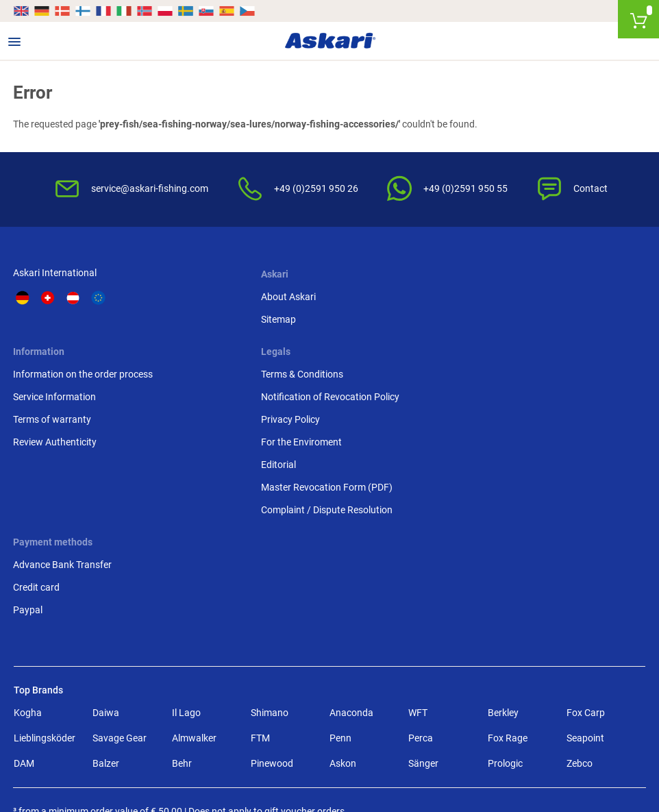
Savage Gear (120, 664)
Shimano (270, 639)
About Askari (203, 301)
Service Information (379, 323)
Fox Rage (508, 664)
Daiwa (106, 639)
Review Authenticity (380, 369)
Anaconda (351, 639)
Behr (182, 689)
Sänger (423, 689)
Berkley (503, 639)
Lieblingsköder (45, 664)
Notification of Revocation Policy (569, 323)
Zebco (580, 689)
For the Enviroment (540, 369)
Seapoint (585, 664)
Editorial (518, 391)
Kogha (28, 639)
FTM (260, 664)
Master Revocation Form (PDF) (566, 414)
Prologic (505, 689)
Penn (340, 664)
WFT (418, 639)
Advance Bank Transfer (63, 490)
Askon (343, 689)
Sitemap (194, 323)
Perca (421, 664)
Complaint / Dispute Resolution (566, 436)
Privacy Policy (530, 346)
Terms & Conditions (541, 301)
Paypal (28, 535)
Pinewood (272, 689)
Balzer (106, 689)
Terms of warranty (377, 346)
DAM (24, 689)
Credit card (37, 513)
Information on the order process (408, 301)
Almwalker (194, 664)
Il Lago (186, 639)
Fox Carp (586, 639)
